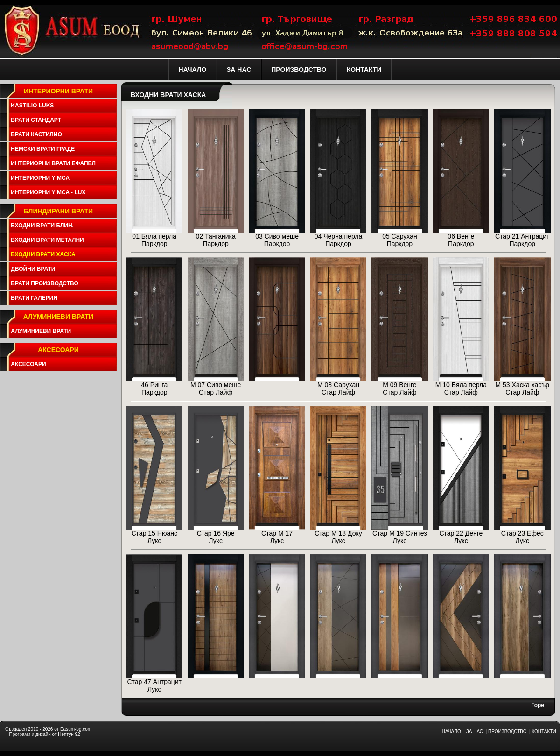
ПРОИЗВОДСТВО (507, 731)
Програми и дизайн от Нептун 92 (44, 734)
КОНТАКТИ (544, 731)
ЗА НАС (475, 731)
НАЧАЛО (451, 731)
